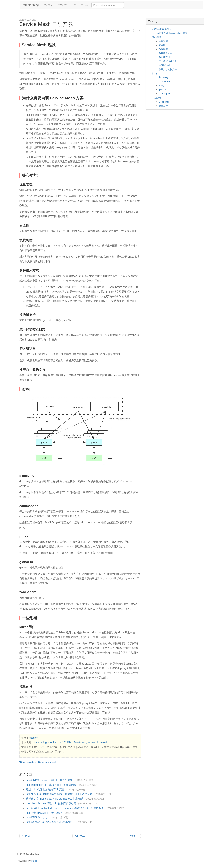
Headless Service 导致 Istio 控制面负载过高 (51, 803)
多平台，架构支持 (168, 69)
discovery (163, 77)
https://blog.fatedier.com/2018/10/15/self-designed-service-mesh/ (71, 742)
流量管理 (163, 41)
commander (165, 81)
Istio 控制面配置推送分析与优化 (44, 813)
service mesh (47, 762)
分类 (74, 5)
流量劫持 (163, 106)
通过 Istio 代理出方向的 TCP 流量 (45, 789)
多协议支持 (164, 57)
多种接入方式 (165, 53)
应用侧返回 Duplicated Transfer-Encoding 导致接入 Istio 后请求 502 (65, 808)
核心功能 (157, 37)
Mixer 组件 (164, 102)
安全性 (162, 45)
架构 (154, 73)
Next (134, 836)
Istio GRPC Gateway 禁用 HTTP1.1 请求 (49, 780)
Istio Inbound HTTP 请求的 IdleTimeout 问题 (51, 785)
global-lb (163, 90)
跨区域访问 (164, 65)
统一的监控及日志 (168, 61)
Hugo (34, 861)
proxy (161, 86)
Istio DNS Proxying (37, 817)
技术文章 (48, 5)
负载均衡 (163, 49)
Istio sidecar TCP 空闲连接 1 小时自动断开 (50, 822)
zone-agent (164, 94)
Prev (26, 836)
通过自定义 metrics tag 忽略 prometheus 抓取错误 (55, 799)
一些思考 (157, 98)
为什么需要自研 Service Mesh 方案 (170, 33)
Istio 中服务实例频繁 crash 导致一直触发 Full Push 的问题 (59, 794)
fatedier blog (31, 5)
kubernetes (28, 762)
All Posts (80, 836)
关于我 (84, 5)
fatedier (33, 738)
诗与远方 (62, 5)
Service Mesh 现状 (162, 29)
